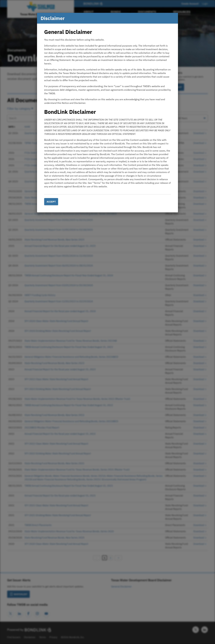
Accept (51, 202)
